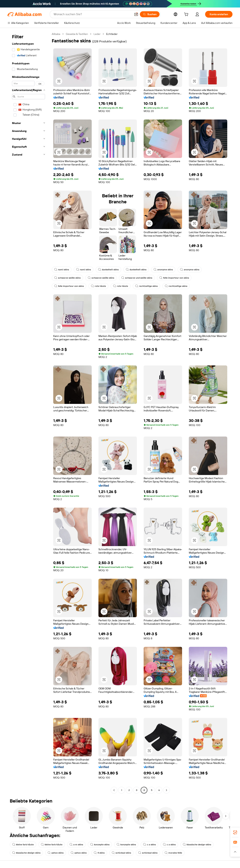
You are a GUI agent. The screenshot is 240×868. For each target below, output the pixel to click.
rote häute (98, 286)
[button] (136, 14)
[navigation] (28, 413)
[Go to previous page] (114, 790)
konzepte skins (100, 845)
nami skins (62, 270)
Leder (97, 34)
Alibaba (56, 34)
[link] (235, 832)
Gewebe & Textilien (77, 34)
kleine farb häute (23, 845)
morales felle (173, 853)
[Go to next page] (166, 790)
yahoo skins (56, 853)
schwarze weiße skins (67, 278)
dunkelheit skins (108, 270)
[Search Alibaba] (92, 14)
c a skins (149, 845)
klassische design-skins (197, 845)
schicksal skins (121, 853)
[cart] (187, 15)
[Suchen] (150, 14)
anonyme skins (163, 270)
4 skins (99, 853)
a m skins (76, 845)
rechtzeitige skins (146, 286)
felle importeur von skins (174, 278)
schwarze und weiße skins (137, 278)
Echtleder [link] (112, 34)
